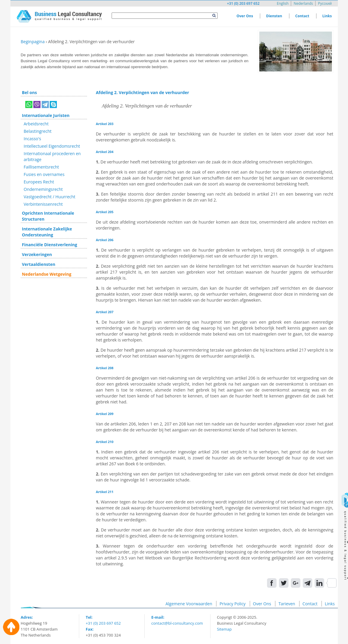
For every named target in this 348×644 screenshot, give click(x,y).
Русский (325, 3)
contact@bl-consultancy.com (177, 623)
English (283, 3)
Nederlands (303, 3)
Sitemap (224, 629)
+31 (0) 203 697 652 (243, 3)
